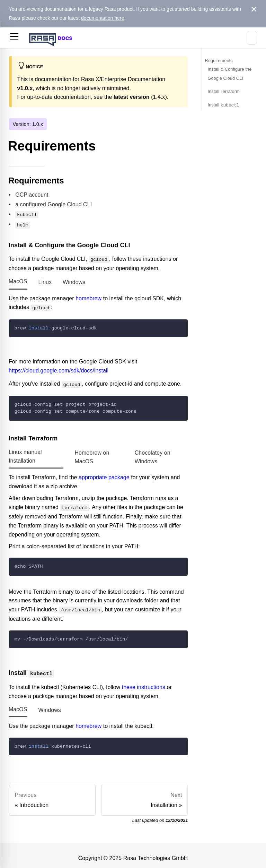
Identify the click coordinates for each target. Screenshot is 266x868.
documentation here (103, 18)
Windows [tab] (74, 280)
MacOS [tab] (18, 280)
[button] (14, 38)
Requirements (219, 61)
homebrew (88, 296)
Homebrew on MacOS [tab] (92, 454)
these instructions (144, 682)
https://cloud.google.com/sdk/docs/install (59, 368)
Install (223, 105)
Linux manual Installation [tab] (25, 453)
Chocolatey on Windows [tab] (153, 454)
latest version (132, 97)
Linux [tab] (45, 280)
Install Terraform (223, 91)
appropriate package (104, 474)
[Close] (254, 9)
